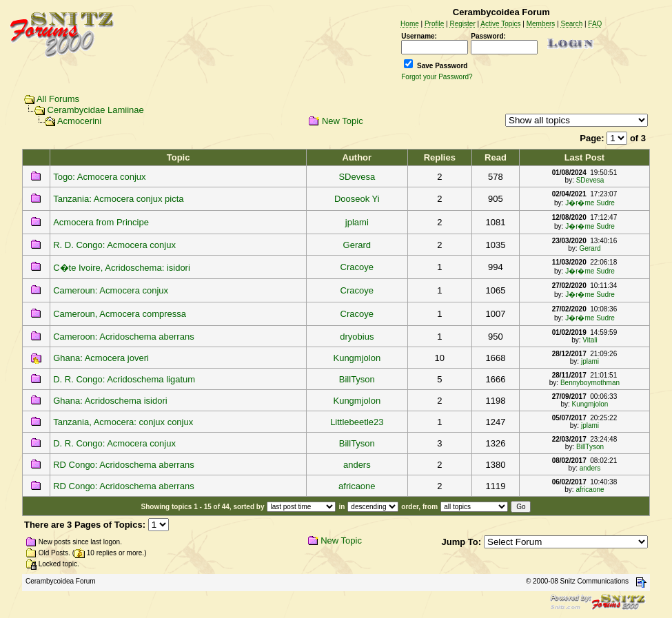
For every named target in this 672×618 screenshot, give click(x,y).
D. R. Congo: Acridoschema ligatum (124, 379)
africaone (357, 486)
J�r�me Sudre (590, 203)
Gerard (357, 245)
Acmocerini (79, 121)
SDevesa (357, 177)
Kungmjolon (357, 358)
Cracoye (357, 267)
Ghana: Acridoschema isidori (110, 401)
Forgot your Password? (437, 77)
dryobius (357, 337)
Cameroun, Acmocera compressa (120, 314)
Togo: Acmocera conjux (99, 177)
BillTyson (357, 379)
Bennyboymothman (590, 383)
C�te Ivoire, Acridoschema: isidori (122, 268)
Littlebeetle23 (357, 422)
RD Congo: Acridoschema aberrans (124, 465)
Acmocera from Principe (101, 222)
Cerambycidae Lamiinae (96, 110)
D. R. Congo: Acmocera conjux (114, 443)
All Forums (58, 99)
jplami (357, 222)
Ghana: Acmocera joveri (101, 358)
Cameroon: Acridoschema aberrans (124, 337)
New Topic (343, 121)
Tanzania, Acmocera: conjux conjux (123, 422)
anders (357, 465)
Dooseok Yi (357, 199)
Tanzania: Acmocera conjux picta (118, 199)
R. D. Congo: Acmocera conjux (114, 245)
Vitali (590, 340)
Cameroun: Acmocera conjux (111, 290)
